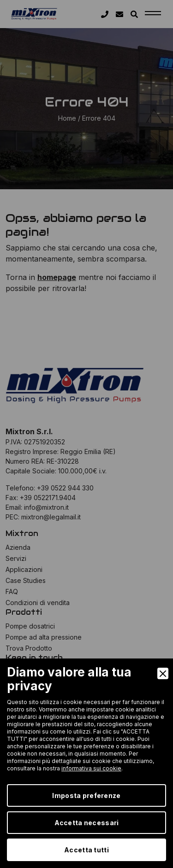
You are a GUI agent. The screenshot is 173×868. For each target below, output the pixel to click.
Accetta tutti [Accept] (86, 850)
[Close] (163, 673)
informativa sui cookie (91, 768)
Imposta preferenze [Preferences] (86, 795)
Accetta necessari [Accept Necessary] (87, 823)
